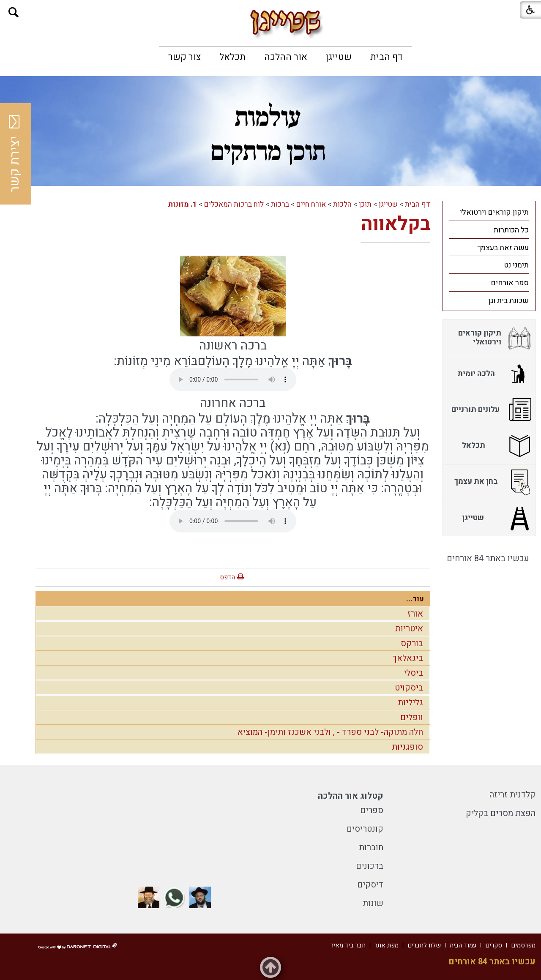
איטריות (409, 629)
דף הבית (387, 57)
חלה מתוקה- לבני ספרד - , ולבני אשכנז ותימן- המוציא (330, 732)
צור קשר (184, 57)
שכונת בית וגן (508, 301)
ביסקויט (409, 688)
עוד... (415, 599)
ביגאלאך (408, 658)
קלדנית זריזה (512, 795)
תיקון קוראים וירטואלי (494, 212)
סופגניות (407, 747)
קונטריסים (365, 829)
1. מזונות (182, 204)
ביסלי (413, 673)
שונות (373, 903)
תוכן (365, 204)
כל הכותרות (511, 230)
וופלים (412, 717)
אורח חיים (311, 204)
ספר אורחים (510, 283)
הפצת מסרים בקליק (501, 813)
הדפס (227, 577)
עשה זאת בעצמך (503, 248)
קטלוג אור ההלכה (351, 796)
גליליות (410, 703)
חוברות (371, 848)
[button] (14, 12)
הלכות (342, 204)
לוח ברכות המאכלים (234, 204)
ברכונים (370, 866)
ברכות (280, 204)
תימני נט (516, 265)
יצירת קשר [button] (15, 154)
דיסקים (370, 885)
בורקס (412, 643)
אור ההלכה (286, 57)
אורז (415, 614)
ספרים (372, 810)
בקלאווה (396, 224)
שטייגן (339, 57)
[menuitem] (387, 57)
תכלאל (232, 57)
